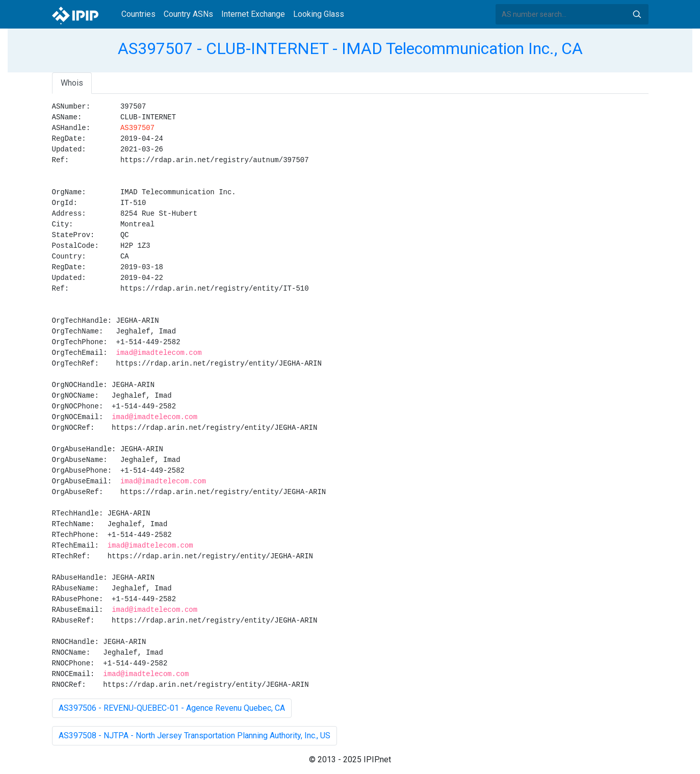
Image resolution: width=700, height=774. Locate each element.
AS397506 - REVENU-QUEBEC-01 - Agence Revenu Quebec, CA (172, 708)
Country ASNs (188, 14)
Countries (138, 14)
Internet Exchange (253, 14)
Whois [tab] (72, 83)
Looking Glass (319, 14)
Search (637, 14)
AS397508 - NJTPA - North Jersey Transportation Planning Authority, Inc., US (195, 736)
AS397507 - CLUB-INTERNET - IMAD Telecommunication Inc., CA (350, 48)
